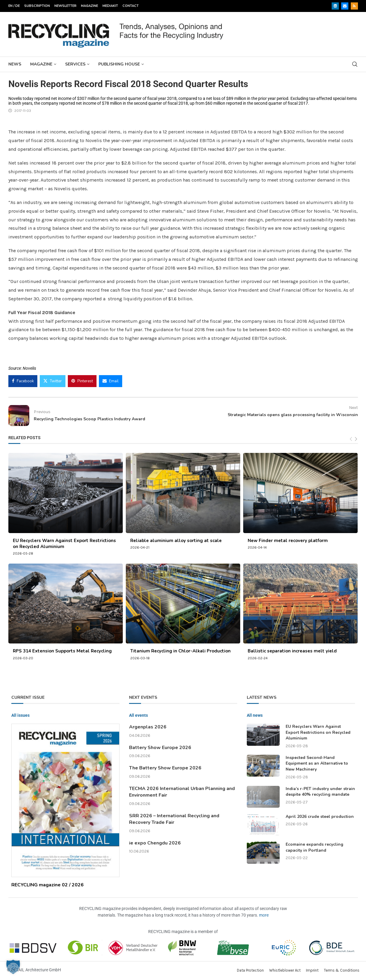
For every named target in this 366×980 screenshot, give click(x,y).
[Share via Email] (111, 381)
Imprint (312, 970)
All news (255, 715)
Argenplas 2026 (148, 727)
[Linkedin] (335, 6)
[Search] (355, 64)
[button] (13, 967)
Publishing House (119, 64)
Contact (131, 6)
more (264, 915)
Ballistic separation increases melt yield (292, 651)
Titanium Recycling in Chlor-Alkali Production (180, 651)
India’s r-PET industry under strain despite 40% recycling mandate (320, 792)
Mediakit (110, 6)
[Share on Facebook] (23, 381)
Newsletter (65, 6)
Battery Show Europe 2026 (160, 748)
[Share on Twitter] (53, 381)
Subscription (37, 6)
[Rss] (354, 6)
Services (75, 64)
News (15, 64)
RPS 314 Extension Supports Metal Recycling (62, 651)
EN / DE (14, 6)
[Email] (345, 6)
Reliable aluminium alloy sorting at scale (176, 541)
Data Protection (250, 970)
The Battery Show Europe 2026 (165, 768)
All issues (20, 715)
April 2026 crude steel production (320, 817)
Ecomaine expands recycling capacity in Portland (314, 847)
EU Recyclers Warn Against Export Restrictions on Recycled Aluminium (318, 732)
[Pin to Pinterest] (82, 381)
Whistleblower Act (285, 970)
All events (138, 715)
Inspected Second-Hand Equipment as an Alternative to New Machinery (317, 763)
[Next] (356, 439)
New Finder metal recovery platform (288, 541)
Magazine (89, 6)
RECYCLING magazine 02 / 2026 (48, 885)
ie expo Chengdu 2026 (155, 843)
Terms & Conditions (342, 970)
